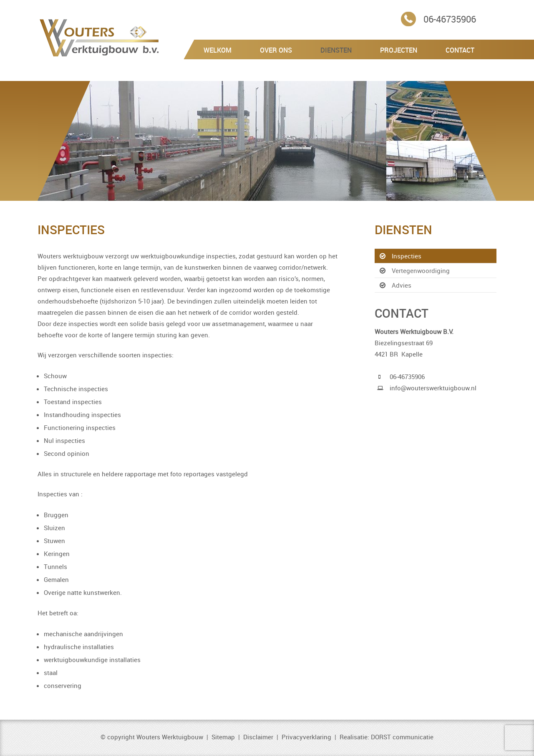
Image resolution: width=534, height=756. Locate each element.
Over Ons (276, 50)
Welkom (218, 50)
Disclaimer (258, 737)
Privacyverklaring (306, 737)
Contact (460, 50)
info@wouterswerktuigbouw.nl (433, 388)
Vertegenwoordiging (421, 271)
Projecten (399, 50)
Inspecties (407, 256)
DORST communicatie (402, 737)
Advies (402, 285)
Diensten (336, 50)
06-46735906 (450, 19)
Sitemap (223, 737)
